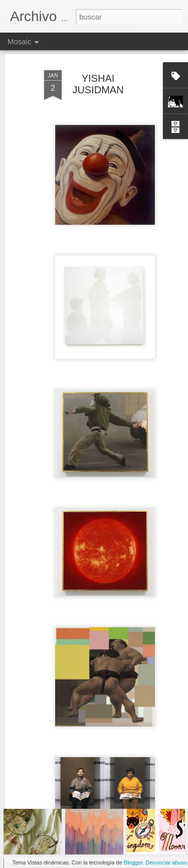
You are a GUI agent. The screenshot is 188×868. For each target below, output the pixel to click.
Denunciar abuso (166, 862)
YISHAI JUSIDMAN (98, 62)
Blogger (133, 862)
